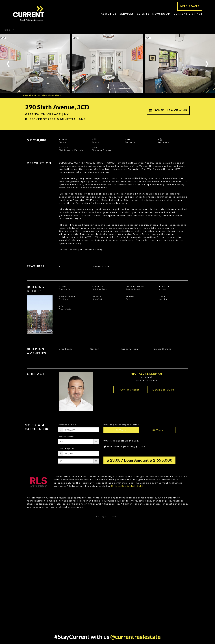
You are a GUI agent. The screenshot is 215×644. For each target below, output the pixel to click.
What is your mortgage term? (121, 425)
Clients (143, 14)
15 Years (121, 430)
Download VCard (164, 390)
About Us (109, 14)
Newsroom (162, 14)
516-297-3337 (148, 380)
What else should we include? (121, 441)
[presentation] (8, 62)
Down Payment (67, 448)
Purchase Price (67, 425)
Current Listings (188, 14)
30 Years (158, 430)
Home (7, 30)
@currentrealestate (135, 637)
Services (127, 14)
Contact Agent (130, 390)
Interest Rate (66, 437)
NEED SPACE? (190, 6)
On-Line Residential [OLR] (127, 486)
